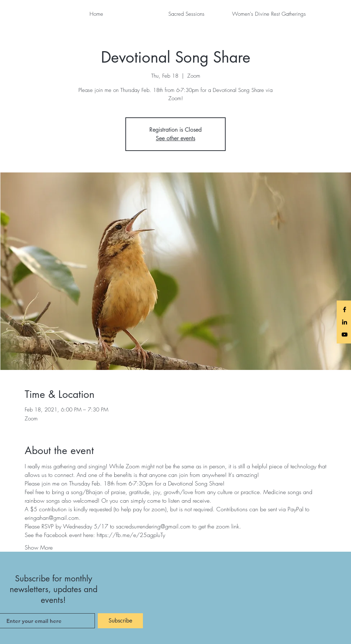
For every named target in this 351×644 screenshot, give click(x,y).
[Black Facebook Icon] (345, 309)
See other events (175, 138)
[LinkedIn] (345, 322)
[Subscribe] (120, 621)
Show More (39, 547)
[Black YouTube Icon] (345, 335)
